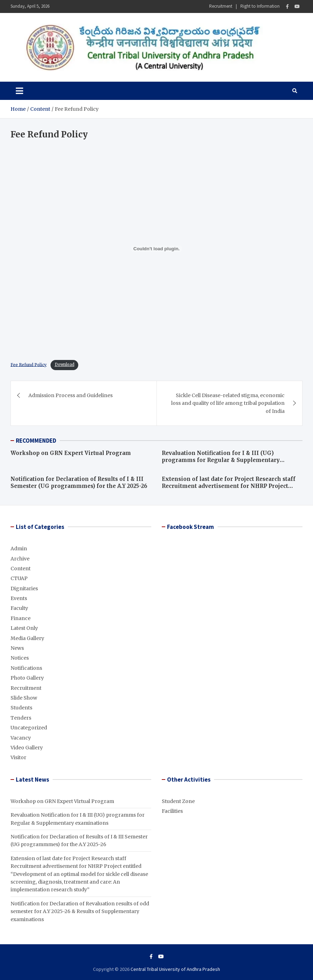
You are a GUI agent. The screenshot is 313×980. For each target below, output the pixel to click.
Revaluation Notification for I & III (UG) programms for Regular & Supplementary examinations (221, 460)
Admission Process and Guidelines (71, 395)
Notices (20, 658)
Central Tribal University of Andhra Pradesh (175, 969)
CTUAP (19, 578)
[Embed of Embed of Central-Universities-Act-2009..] (156, 249)
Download (65, 365)
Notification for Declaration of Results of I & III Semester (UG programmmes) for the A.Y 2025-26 (79, 482)
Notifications (26, 668)
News (17, 648)
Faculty (19, 608)
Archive (20, 559)
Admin (19, 549)
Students (21, 708)
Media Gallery (27, 638)
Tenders (21, 718)
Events (19, 598)
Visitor (18, 757)
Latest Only (24, 628)
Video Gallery (27, 748)
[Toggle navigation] (19, 91)
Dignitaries (24, 588)
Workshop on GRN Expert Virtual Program (71, 453)
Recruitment (221, 6)
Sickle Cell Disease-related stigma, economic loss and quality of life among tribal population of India (228, 403)
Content (21, 569)
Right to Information (260, 6)
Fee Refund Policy (29, 365)
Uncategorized (29, 728)
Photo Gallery (27, 678)
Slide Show (24, 698)
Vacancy (21, 738)
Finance (21, 618)
